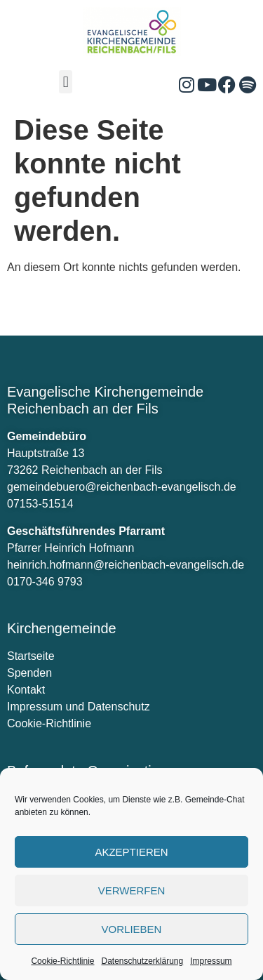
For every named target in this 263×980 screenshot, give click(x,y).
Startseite (31, 656)
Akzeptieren (131, 852)
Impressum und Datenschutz (79, 707)
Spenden (29, 673)
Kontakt (26, 690)
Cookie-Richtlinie (62, 961)
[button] (66, 82)
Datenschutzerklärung (142, 961)
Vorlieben (132, 929)
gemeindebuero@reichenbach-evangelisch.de (122, 487)
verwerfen (132, 890)
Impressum (211, 961)
